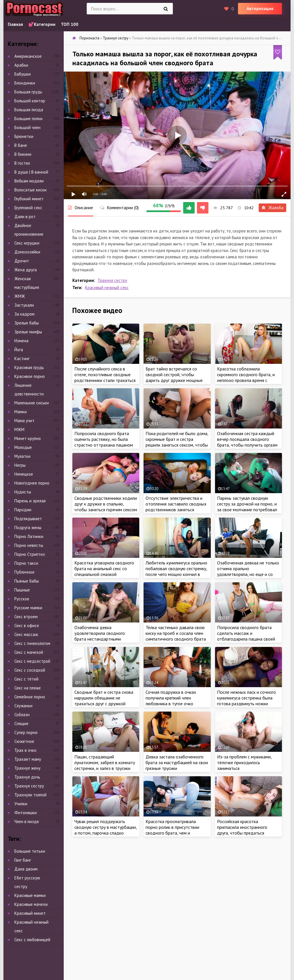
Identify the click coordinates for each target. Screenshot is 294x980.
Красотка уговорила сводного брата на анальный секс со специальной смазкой (104, 568)
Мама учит (24, 421)
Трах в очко (25, 750)
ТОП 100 (70, 24)
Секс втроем (26, 617)
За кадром (24, 314)
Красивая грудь (29, 367)
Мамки (21, 412)
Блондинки (25, 83)
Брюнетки (24, 136)
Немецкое (24, 474)
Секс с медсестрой (32, 661)
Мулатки (22, 456)
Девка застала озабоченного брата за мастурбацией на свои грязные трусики (177, 762)
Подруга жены (28, 528)
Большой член (27, 127)
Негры (20, 465)
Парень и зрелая (30, 501)
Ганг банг (23, 860)
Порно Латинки (29, 536)
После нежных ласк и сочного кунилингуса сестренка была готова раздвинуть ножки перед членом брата (246, 701)
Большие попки (28, 119)
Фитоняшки (26, 813)
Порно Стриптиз (30, 554)
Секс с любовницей (32, 940)
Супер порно (26, 732)
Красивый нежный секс (107, 288)
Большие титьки (30, 851)
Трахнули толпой (30, 795)
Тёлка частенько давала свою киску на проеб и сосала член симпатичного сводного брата (176, 633)
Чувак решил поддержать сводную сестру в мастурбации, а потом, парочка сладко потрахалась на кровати (106, 830)
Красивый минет (30, 913)
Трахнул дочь (27, 777)
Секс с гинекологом (32, 643)
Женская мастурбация (27, 283)
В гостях (22, 163)
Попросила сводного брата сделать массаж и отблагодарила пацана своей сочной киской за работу (246, 636)
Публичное (24, 572)
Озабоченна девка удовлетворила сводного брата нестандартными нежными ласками (100, 636)
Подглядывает (28, 519)
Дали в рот (25, 217)
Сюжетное (24, 741)
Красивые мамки (30, 895)
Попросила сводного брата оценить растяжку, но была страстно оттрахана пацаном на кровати (104, 442)
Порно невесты (29, 545)
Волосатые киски (30, 190)
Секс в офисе (27, 626)
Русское (22, 599)
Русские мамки (28, 608)
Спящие (21, 724)
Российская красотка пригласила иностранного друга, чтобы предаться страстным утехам (242, 830)
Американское (28, 56)
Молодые (23, 447)
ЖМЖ (20, 296)
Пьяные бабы (27, 581)
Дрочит (22, 261)
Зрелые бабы (27, 323)
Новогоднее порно (32, 483)
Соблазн (22, 715)
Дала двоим (26, 869)
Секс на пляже (28, 688)
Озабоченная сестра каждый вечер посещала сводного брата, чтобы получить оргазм (247, 439)
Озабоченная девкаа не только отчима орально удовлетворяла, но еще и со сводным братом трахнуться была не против (248, 574)
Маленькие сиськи (32, 403)
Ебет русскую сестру (27, 882)
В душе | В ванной (31, 172)
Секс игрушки (27, 243)
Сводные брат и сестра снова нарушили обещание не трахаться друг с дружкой (104, 698)
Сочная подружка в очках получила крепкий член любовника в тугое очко (171, 698)
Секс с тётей (26, 679)
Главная (15, 24)
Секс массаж (26, 634)
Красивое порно (30, 376)
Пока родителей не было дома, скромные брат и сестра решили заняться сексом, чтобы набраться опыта (177, 442)
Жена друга (26, 270)
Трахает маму (28, 759)
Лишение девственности (29, 390)
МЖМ (19, 430)
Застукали (24, 305)
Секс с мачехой (29, 652)
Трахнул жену (27, 768)
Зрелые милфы (28, 332)
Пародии (23, 510)
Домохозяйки (27, 252)
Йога (19, 350)
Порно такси (26, 563)
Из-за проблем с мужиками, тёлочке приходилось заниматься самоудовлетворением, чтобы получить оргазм (247, 768)
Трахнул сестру (112, 280)
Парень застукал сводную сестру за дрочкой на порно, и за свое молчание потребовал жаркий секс (247, 507)
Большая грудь (28, 92)
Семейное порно (30, 697)
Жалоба (272, 208)
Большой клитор (30, 101)
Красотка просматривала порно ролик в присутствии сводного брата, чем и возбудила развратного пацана (177, 830)
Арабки (21, 65)
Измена (21, 341)
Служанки (23, 706)
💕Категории (42, 24)
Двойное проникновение (29, 230)
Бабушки (23, 74)
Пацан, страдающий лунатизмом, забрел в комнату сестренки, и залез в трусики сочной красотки (105, 765)
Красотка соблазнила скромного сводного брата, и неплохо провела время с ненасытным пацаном (246, 377)
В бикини (23, 154)
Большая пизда (29, 110)
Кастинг (22, 359)
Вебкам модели (29, 181)
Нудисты (23, 492)
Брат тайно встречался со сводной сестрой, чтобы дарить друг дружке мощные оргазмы (174, 377)
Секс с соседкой (30, 670)
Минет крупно (28, 438)
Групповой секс (28, 208)
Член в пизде (27, 822)
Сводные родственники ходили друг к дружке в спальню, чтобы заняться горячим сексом (106, 504)
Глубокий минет (29, 199)
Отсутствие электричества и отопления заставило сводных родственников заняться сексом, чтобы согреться (176, 507)
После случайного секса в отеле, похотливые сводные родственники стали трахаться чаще (105, 377)
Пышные (22, 590)
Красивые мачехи (31, 904)
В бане (21, 145)
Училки (21, 804)
